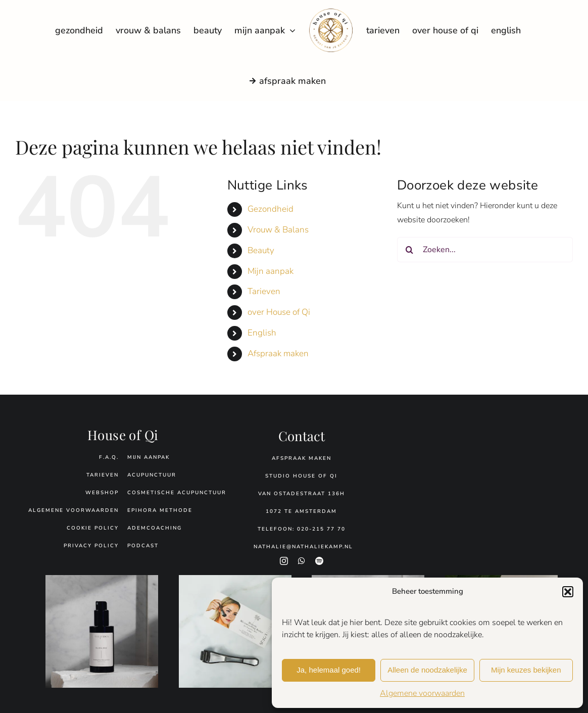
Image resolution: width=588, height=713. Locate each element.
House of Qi (123, 435)
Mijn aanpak (271, 271)
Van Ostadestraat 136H (302, 494)
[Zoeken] (410, 250)
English (262, 333)
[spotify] (319, 561)
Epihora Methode (160, 510)
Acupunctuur (152, 475)
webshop (102, 493)
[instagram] (284, 561)
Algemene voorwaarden (422, 693)
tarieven (103, 475)
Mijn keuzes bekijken (526, 670)
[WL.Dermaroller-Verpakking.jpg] (235, 579)
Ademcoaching (155, 528)
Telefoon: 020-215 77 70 (302, 529)
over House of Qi (279, 312)
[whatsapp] (302, 561)
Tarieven (264, 291)
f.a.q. (109, 457)
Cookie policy (93, 528)
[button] (568, 592)
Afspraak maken (278, 353)
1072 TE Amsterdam (301, 511)
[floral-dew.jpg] (102, 579)
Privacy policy (91, 546)
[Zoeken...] (485, 250)
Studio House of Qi (301, 476)
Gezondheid (271, 209)
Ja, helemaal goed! (329, 670)
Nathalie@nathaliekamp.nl (303, 547)
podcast (143, 546)
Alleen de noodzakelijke (427, 670)
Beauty (261, 250)
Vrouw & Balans (278, 230)
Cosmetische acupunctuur (177, 493)
